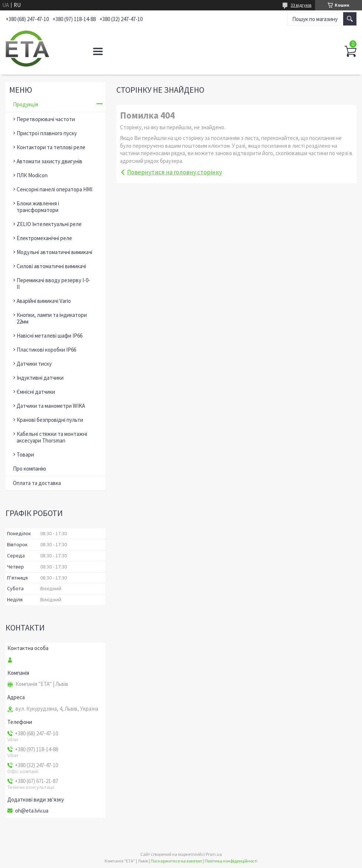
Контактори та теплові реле (51, 147)
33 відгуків (301, 5)
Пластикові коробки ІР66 (46, 350)
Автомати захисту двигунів (49, 161)
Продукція (25, 104)
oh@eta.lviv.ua (32, 811)
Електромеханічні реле (44, 238)
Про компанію (30, 469)
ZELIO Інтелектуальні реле (49, 224)
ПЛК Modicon (32, 175)
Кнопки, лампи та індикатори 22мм (52, 318)
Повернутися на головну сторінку (175, 172)
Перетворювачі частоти (46, 119)
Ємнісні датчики (36, 392)
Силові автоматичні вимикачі (51, 266)
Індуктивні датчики (40, 378)
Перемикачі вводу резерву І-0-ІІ (53, 283)
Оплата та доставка (37, 483)
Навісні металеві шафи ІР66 (49, 336)
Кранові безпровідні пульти (50, 420)
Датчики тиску (34, 364)
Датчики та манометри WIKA (51, 406)
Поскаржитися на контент (176, 861)
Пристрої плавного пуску (47, 133)
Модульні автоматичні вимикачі (54, 252)
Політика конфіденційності (231, 861)
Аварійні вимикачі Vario (44, 301)
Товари (25, 454)
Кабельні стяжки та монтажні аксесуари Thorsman (52, 437)
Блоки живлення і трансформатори (38, 207)
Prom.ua (214, 854)
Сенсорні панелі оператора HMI (54, 189)
